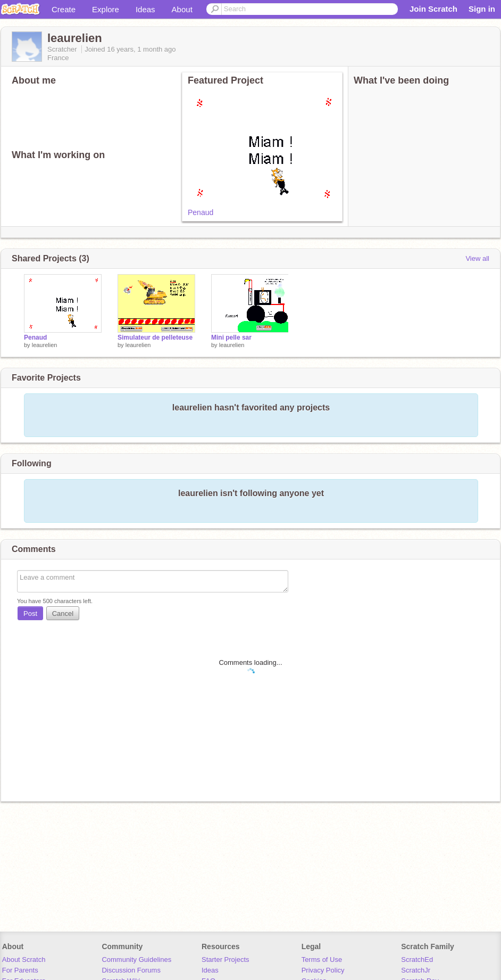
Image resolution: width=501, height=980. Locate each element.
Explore (106, 9)
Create (64, 9)
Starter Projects (226, 960)
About (182, 9)
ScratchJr (416, 970)
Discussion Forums (131, 970)
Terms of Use (322, 960)
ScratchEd (417, 960)
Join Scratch (433, 9)
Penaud (201, 212)
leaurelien (45, 345)
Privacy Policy (323, 970)
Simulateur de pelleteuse (155, 337)
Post (30, 613)
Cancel (63, 613)
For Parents (20, 970)
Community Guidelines (136, 960)
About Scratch (24, 960)
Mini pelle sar (231, 337)
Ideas (145, 9)
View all (477, 258)
